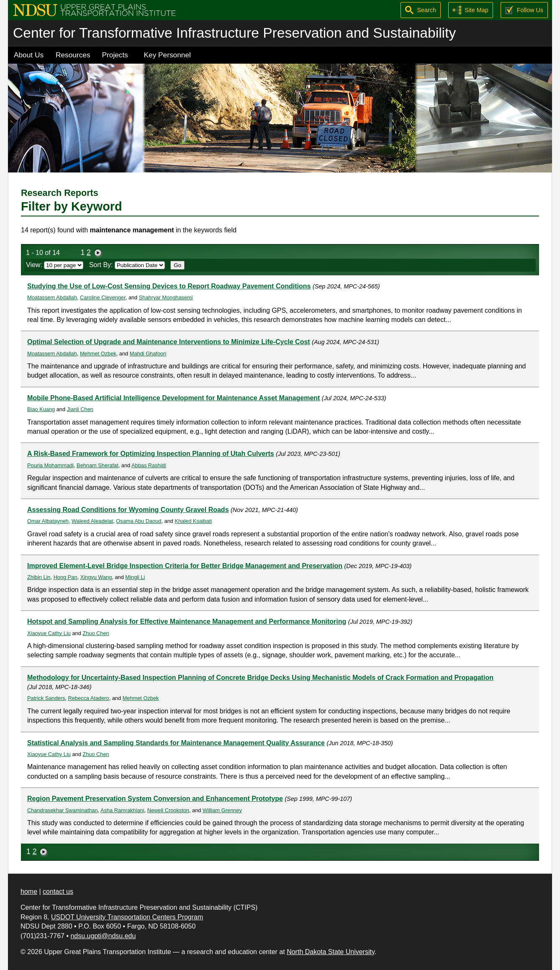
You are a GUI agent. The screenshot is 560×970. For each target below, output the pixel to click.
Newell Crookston (168, 810)
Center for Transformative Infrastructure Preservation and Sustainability (234, 33)
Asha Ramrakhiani (122, 810)
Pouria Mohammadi (50, 465)
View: (55, 265)
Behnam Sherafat (98, 465)
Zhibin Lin (39, 577)
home (29, 892)
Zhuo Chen (96, 633)
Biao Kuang (41, 409)
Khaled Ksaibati (193, 521)
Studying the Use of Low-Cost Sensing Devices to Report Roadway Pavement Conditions (169, 286)
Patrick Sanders (46, 698)
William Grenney (222, 810)
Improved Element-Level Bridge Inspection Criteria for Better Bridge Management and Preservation (185, 566)
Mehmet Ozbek (98, 354)
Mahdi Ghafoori (148, 354)
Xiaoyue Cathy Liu (49, 633)
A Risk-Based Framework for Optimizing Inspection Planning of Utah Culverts (151, 454)
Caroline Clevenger (103, 297)
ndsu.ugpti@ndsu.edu (103, 936)
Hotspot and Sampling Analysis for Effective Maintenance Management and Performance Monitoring (187, 621)
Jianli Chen (80, 409)
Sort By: (127, 265)
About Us (29, 55)
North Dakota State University (331, 952)
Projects (115, 55)
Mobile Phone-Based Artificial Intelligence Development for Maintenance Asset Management (173, 398)
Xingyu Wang (96, 577)
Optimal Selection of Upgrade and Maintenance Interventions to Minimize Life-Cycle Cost (169, 342)
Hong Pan (66, 577)
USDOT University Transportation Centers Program (127, 917)
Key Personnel (167, 55)
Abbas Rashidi (149, 465)
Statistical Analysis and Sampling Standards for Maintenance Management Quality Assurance (176, 743)
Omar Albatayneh (48, 521)
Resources (73, 55)
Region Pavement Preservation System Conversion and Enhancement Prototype (155, 799)
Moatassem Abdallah (52, 297)
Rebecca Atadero (88, 698)
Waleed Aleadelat (92, 521)
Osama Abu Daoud (139, 521)
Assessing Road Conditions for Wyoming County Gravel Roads (128, 510)
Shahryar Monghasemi (166, 297)
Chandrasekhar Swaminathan (63, 810)
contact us (58, 892)
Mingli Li (135, 577)
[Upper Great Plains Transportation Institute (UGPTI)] (94, 9)
